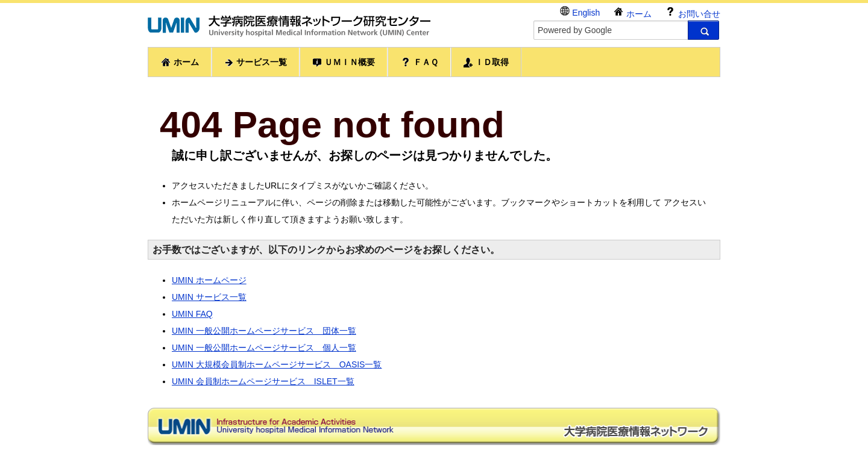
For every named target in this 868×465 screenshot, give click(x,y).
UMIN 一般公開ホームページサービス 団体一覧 (264, 331)
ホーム (632, 12)
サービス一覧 (256, 62)
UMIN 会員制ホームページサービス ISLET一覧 (263, 381)
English (580, 12)
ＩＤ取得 (486, 62)
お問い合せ (693, 12)
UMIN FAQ (192, 314)
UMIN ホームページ (209, 280)
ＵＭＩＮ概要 (344, 62)
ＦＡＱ (419, 62)
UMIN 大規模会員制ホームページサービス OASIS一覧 (277, 364)
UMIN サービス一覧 (209, 297)
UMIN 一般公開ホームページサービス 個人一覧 (264, 348)
